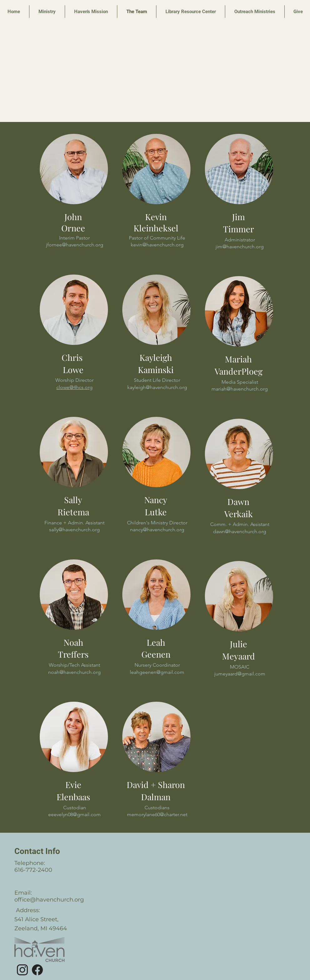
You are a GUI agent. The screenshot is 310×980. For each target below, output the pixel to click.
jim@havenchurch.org (240, 247)
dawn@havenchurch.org (240, 531)
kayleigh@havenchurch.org (157, 387)
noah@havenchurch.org (74, 672)
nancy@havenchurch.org (157, 530)
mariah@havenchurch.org (240, 389)
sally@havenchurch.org (74, 530)
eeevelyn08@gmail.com (74, 814)
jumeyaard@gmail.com (239, 674)
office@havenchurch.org (49, 900)
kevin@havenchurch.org (157, 245)
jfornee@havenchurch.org (74, 245)
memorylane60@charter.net (157, 814)
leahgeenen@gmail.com (157, 672)
